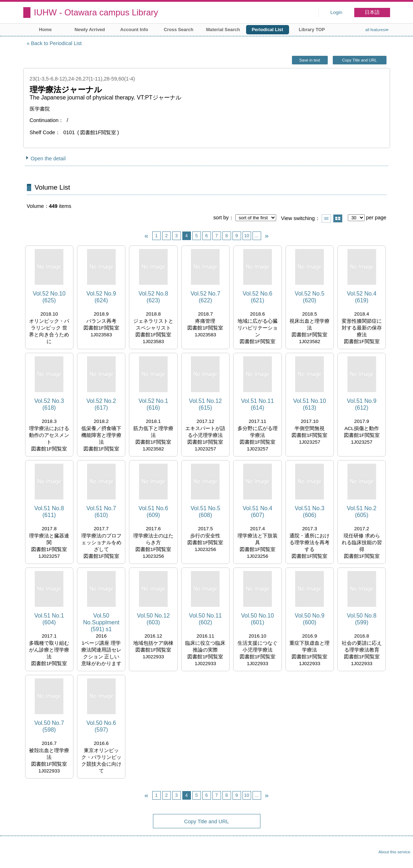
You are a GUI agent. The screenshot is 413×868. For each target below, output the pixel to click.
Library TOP (312, 30)
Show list (326, 218)
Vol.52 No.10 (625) (49, 297)
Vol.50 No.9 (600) (310, 619)
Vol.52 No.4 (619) (362, 297)
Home (45, 30)
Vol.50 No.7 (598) (49, 726)
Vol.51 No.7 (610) (101, 512)
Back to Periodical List (57, 43)
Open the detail (48, 159)
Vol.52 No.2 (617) (101, 404)
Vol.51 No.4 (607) (257, 512)
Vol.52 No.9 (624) (101, 297)
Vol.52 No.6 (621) (257, 297)
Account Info (134, 30)
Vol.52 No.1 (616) (153, 404)
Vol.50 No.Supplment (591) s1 (101, 622)
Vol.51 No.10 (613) (309, 404)
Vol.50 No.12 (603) (153, 619)
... (257, 236)
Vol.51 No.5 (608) (205, 512)
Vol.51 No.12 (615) (206, 404)
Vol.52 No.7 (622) (205, 297)
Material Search (223, 30)
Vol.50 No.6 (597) (101, 726)
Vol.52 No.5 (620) (310, 297)
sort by (221, 218)
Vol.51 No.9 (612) (362, 404)
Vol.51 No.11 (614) (258, 404)
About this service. (395, 852)
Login (336, 12)
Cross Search (179, 30)
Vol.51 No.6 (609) (153, 512)
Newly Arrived (90, 30)
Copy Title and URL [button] (359, 60)
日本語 (372, 12)
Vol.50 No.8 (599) (362, 619)
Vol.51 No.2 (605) (362, 512)
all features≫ (377, 30)
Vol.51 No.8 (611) (49, 512)
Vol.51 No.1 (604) (49, 619)
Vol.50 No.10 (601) (258, 619)
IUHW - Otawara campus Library (96, 12)
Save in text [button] (309, 60)
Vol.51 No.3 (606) (310, 512)
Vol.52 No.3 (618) (49, 404)
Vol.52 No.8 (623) (153, 297)
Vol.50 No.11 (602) (206, 619)
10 (246, 236)
